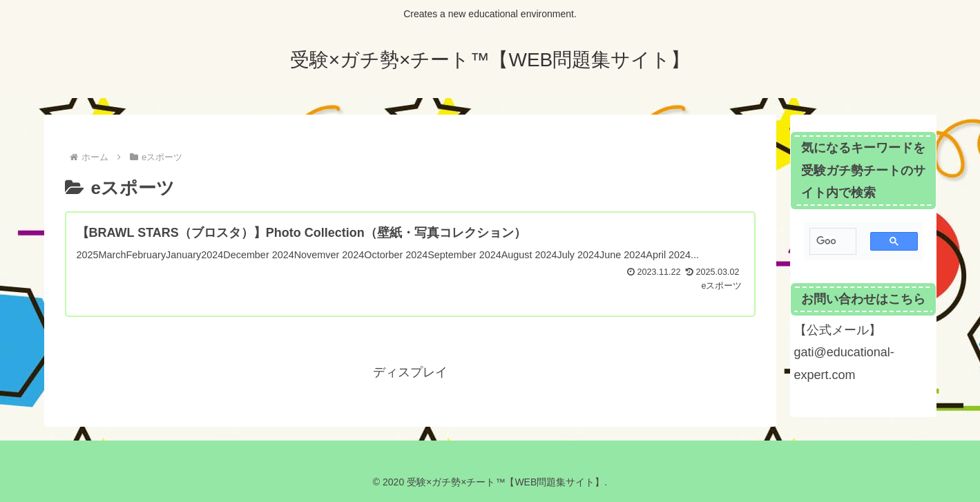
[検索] (826, 242)
